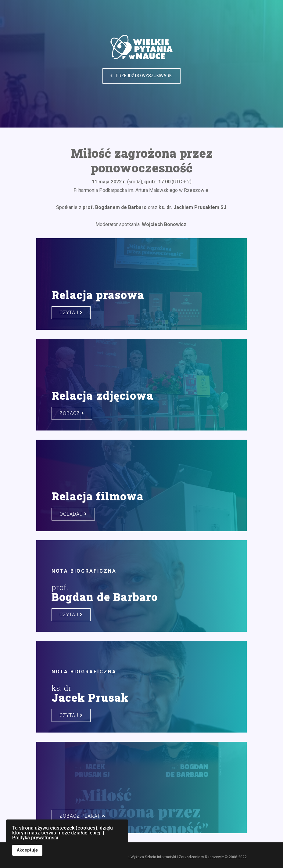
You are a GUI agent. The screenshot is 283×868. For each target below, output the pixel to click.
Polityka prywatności (35, 838)
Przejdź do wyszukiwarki (141, 76)
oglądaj (73, 514)
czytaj (71, 313)
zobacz (72, 413)
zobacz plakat (82, 816)
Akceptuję (27, 850)
